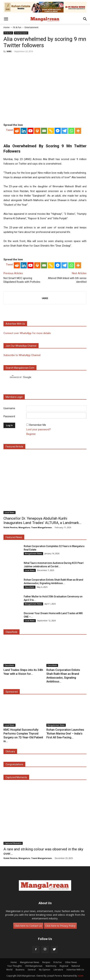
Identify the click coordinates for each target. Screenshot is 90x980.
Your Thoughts (15, 966)
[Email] (44, 131)
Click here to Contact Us (28, 926)
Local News (10, 512)
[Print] (37, 131)
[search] (42, 377)
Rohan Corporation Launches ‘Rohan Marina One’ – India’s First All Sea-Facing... (65, 734)
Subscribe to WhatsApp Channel (22, 355)
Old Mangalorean (34, 966)
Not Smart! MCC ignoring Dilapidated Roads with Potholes (22, 280)
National (76, 966)
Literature (58, 970)
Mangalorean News (33, 554)
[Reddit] (17, 131)
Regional (64, 966)
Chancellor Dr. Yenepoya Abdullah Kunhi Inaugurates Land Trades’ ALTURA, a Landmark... (42, 521)
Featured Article (14, 447)
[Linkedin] (24, 131)
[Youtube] (30, 131)
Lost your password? (39, 429)
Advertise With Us (75, 970)
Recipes (46, 962)
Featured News (14, 537)
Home (7, 27)
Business (20, 970)
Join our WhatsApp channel (21, 346)
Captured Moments (16, 777)
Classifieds (30, 587)
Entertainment (31, 27)
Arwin (81, 976)
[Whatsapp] (71, 131)
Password (9, 416)
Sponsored (12, 692)
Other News (71, 962)
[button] (6, 19)
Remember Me (38, 425)
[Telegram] (64, 131)
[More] (78, 131)
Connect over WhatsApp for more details (27, 333)
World (9, 970)
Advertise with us (15, 324)
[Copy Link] (51, 131)
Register (31, 434)
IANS (9, 51)
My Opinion (45, 970)
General (32, 970)
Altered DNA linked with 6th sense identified (67, 280)
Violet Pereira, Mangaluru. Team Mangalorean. (28, 527)
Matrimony (51, 966)
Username (9, 408)
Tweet (10, 130)
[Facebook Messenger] (58, 131)
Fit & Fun (17, 27)
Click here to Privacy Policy (60, 926)
